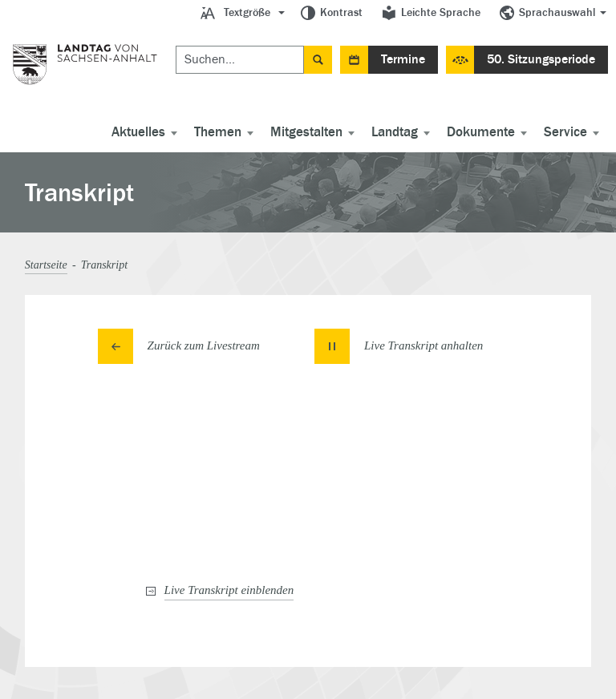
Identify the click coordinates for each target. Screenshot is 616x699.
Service (565, 132)
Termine (403, 59)
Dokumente (481, 132)
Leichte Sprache (441, 13)
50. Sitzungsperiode (541, 59)
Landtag (395, 132)
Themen (218, 132)
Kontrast (341, 13)
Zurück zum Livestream (204, 345)
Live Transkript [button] (423, 345)
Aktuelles (138, 132)
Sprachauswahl (557, 13)
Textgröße (247, 13)
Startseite (46, 265)
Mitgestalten (306, 132)
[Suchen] (240, 60)
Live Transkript (229, 590)
